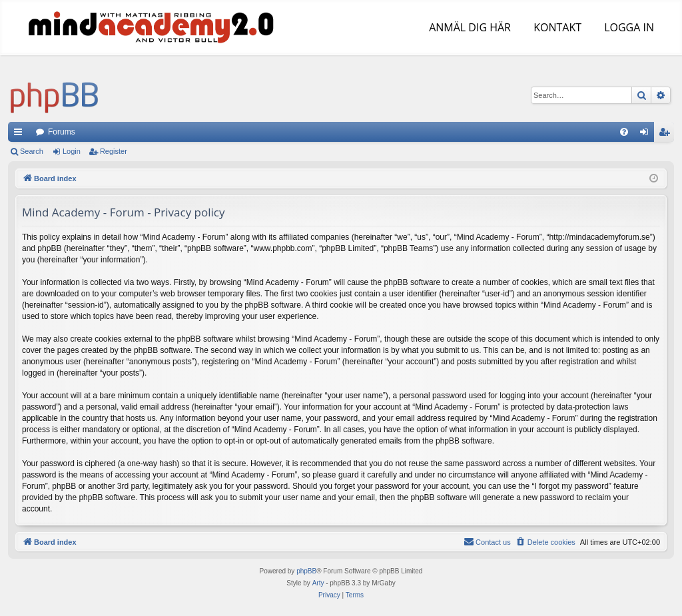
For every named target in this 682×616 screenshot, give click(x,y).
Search (32, 151)
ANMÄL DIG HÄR (469, 27)
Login (72, 151)
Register (114, 151)
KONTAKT (556, 27)
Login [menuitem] (647, 135)
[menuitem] (624, 132)
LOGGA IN (628, 27)
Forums (62, 132)
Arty (318, 583)
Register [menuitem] (667, 135)
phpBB (306, 571)
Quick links (21, 135)
